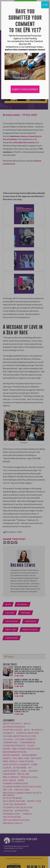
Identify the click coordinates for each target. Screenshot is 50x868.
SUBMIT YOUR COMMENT (25, 89)
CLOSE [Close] (45, 5)
